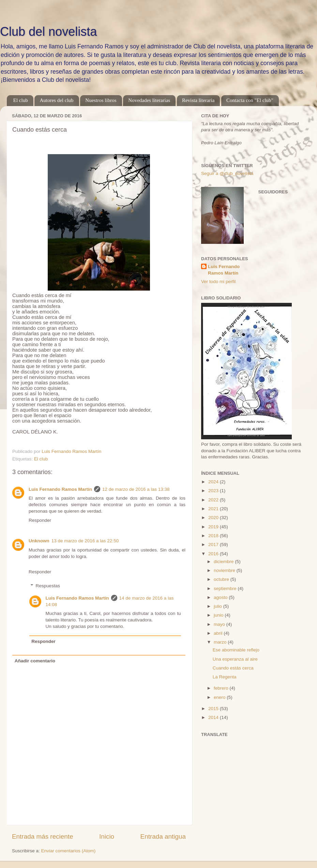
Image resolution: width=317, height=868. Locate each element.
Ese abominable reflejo (236, 650)
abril (219, 633)
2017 (214, 545)
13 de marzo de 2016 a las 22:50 (85, 541)
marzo (221, 642)
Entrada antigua (163, 836)
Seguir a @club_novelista (227, 173)
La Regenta (225, 677)
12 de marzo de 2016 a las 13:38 (136, 489)
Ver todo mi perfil (218, 282)
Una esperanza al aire (235, 659)
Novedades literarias (149, 100)
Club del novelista (48, 32)
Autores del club (56, 100)
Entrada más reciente (43, 836)
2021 (214, 509)
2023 (214, 491)
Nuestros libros (101, 100)
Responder (40, 520)
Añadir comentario (35, 661)
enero (220, 697)
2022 (214, 500)
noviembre (225, 570)
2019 (214, 527)
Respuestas (48, 586)
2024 (214, 482)
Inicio (107, 836)
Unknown (39, 541)
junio (219, 615)
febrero (222, 688)
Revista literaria (198, 100)
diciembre (224, 562)
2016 (214, 554)
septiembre (226, 589)
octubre (222, 579)
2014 (214, 717)
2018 (214, 536)
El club (21, 100)
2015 (214, 709)
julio (218, 606)
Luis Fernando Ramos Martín (60, 489)
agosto (221, 597)
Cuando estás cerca (233, 668)
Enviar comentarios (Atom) (69, 851)
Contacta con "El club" (250, 100)
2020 (214, 518)
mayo (220, 624)
